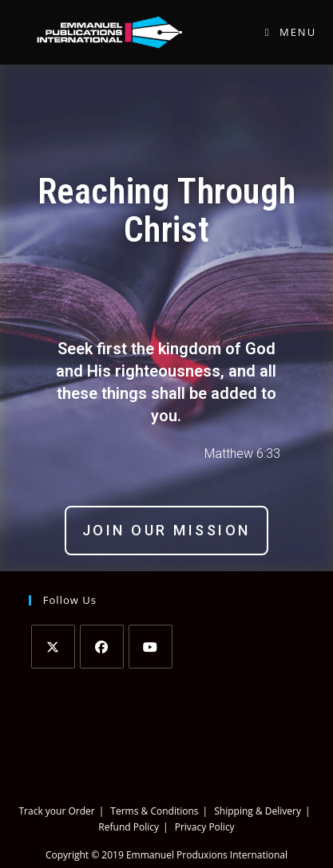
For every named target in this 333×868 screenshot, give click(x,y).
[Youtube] (151, 647)
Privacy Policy (205, 827)
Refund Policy (129, 827)
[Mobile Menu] (285, 32)
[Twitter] (53, 647)
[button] (166, 531)
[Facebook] (102, 647)
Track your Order (56, 811)
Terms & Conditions (154, 811)
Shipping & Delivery (258, 811)
